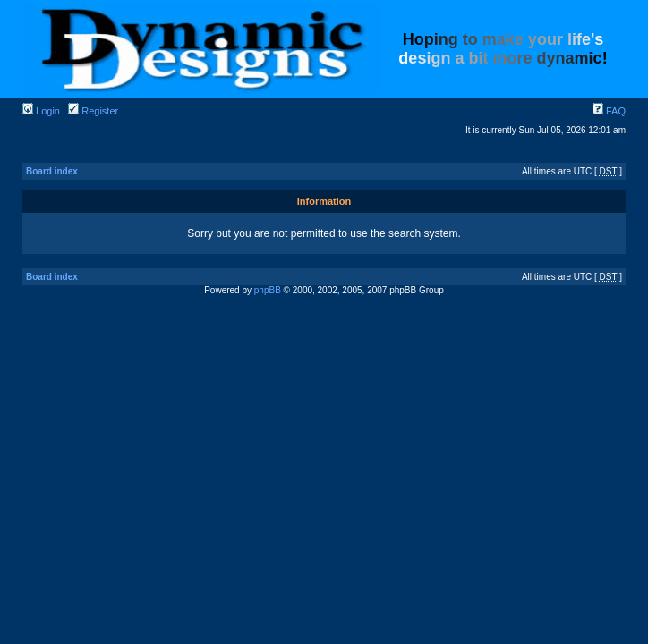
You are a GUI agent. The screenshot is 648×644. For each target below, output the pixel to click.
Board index (52, 171)
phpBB (268, 290)
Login (41, 111)
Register (93, 111)
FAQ (609, 111)
